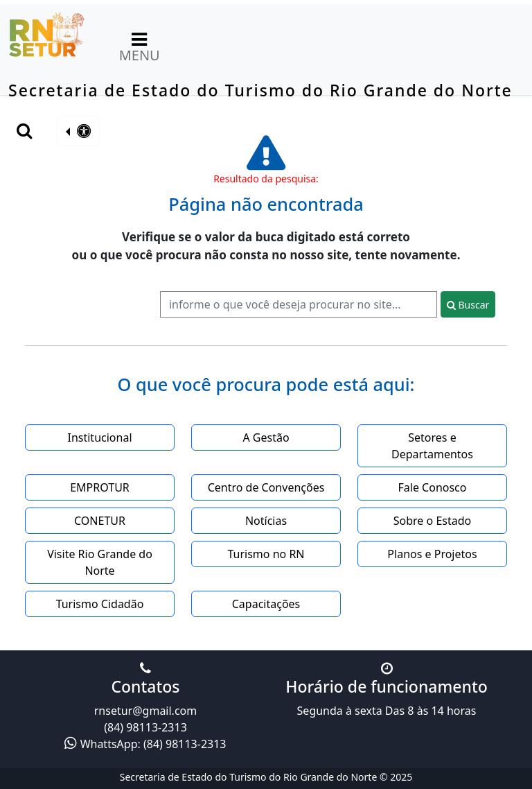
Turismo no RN (266, 554)
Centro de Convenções (266, 487)
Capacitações (266, 604)
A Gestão (266, 437)
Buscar (468, 305)
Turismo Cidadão (100, 604)
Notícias (266, 521)
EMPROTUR (100, 487)
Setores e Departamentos (432, 446)
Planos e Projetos (432, 554)
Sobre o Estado (432, 521)
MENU (140, 46)
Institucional (99, 437)
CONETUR (100, 521)
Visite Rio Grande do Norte (100, 562)
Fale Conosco (433, 487)
